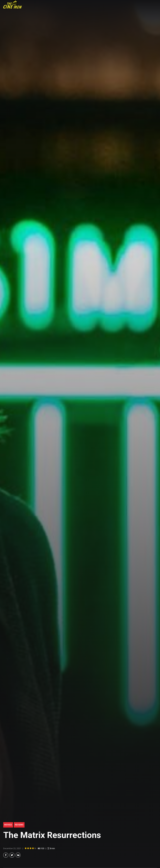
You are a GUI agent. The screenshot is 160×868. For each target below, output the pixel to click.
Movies (8, 825)
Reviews (19, 825)
